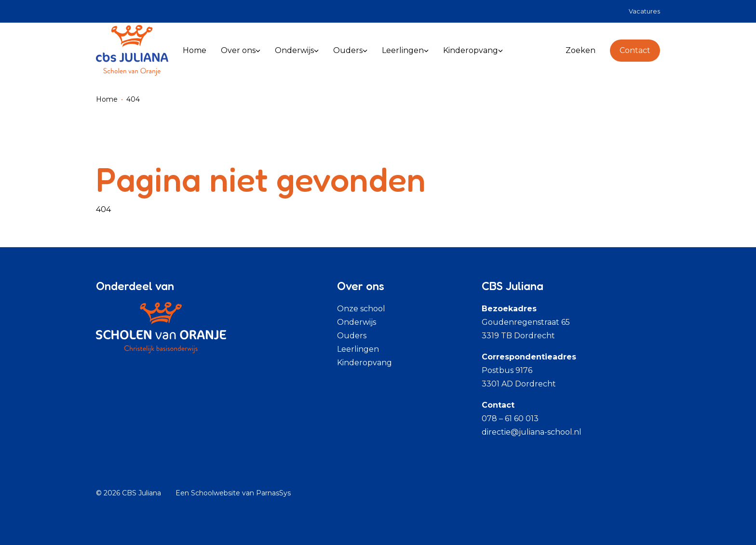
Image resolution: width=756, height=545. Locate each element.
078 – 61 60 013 (510, 419)
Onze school (361, 309)
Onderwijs (357, 322)
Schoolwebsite (216, 493)
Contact (635, 50)
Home (107, 99)
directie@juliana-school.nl (532, 432)
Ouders (352, 336)
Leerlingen (358, 349)
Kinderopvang (364, 363)
